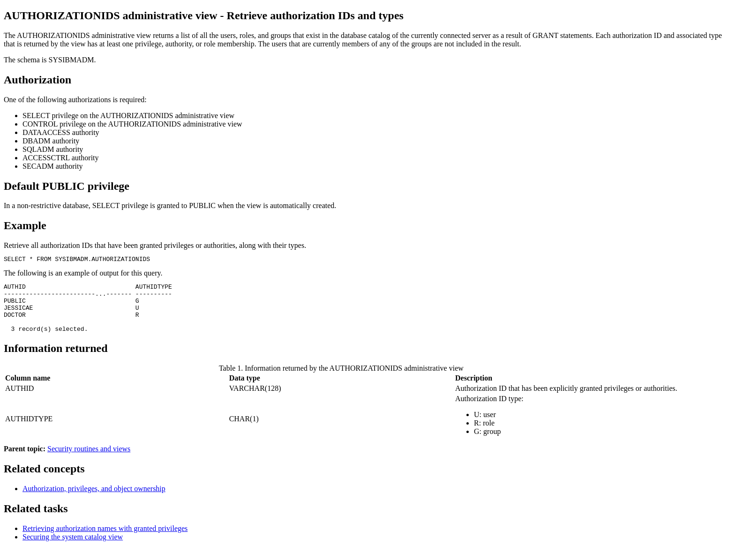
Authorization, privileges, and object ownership (94, 500)
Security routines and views (89, 460)
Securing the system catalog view (73, 548)
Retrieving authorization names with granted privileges (105, 540)
